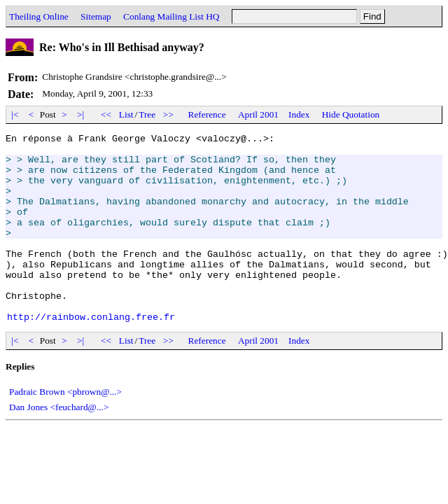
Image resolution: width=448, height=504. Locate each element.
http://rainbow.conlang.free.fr (91, 354)
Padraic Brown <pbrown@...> (65, 429)
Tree (147, 114)
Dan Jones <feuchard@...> (59, 445)
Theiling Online (39, 16)
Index (299, 114)
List (126, 114)
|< (15, 114)
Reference (207, 114)
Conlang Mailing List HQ (171, 16)
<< (106, 114)
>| (81, 114)
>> (169, 114)
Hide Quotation (351, 114)
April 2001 (258, 114)
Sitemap (96, 16)
